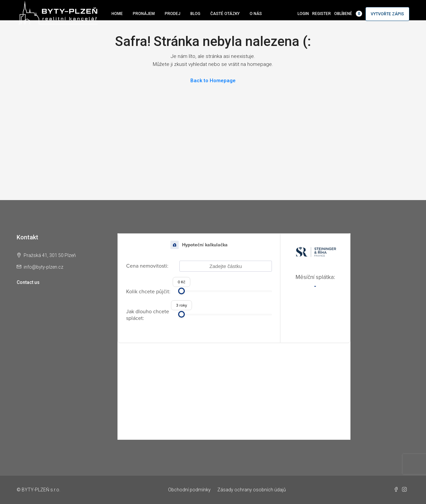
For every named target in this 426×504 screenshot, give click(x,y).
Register (321, 14)
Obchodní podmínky (189, 490)
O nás (256, 14)
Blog (195, 14)
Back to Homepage (213, 81)
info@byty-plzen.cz (43, 267)
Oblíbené (348, 14)
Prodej (173, 14)
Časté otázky (225, 14)
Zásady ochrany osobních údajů (252, 490)
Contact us (28, 282)
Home (117, 14)
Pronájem (144, 14)
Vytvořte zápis (387, 14)
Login (303, 14)
